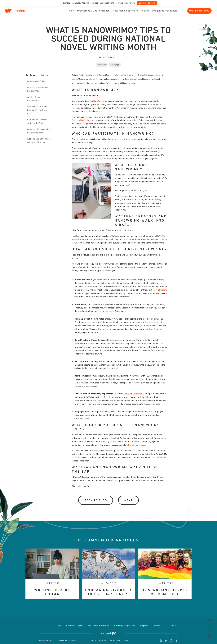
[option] (52, 571)
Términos (93, 638)
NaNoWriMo (99, 98)
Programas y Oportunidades (93, 11)
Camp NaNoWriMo (80, 118)
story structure (160, 287)
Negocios (145, 623)
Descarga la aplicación (125, 623)
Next (128, 498)
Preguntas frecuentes (165, 13)
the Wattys (161, 455)
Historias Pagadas (75, 623)
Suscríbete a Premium (99, 623)
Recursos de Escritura (125, 11)
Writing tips (115, 62)
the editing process (137, 442)
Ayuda (126, 638)
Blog (59, 623)
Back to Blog (96, 498)
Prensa (157, 623)
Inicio (71, 13)
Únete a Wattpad (199, 11)
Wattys (145, 13)
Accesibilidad (115, 638)
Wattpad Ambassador (134, 391)
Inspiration (102, 62)
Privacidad (103, 638)
